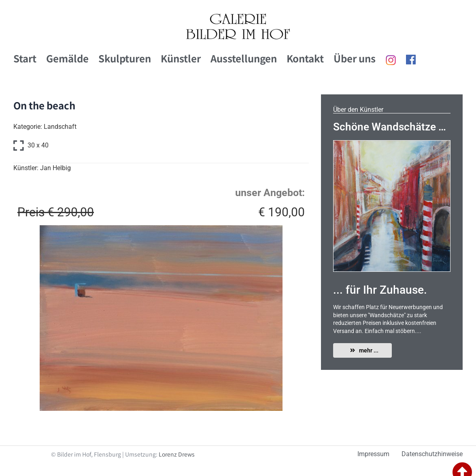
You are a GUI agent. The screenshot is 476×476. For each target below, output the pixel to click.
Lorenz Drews (177, 454)
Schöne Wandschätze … (390, 127)
